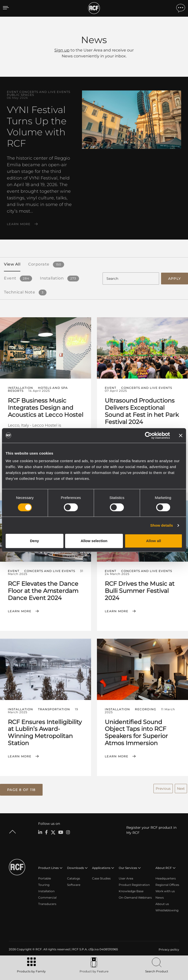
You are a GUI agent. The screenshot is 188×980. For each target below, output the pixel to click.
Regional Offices (167, 884)
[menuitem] (168, 949)
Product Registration (134, 884)
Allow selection (94, 541)
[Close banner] (181, 435)
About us (162, 903)
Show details (162, 525)
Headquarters (166, 878)
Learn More (19, 224)
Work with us (165, 890)
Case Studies (101, 878)
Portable (45, 878)
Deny (34, 541)
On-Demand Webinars (135, 897)
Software (74, 884)
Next (181, 788)
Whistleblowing (167, 910)
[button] (21, 789)
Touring (44, 884)
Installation (46, 890)
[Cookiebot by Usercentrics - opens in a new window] (148, 435)
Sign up (62, 50)
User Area (126, 878)
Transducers (47, 903)
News (160, 897)
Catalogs (74, 878)
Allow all (154, 541)
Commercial (47, 897)
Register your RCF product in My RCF (151, 829)
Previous (163, 788)
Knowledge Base (131, 890)
